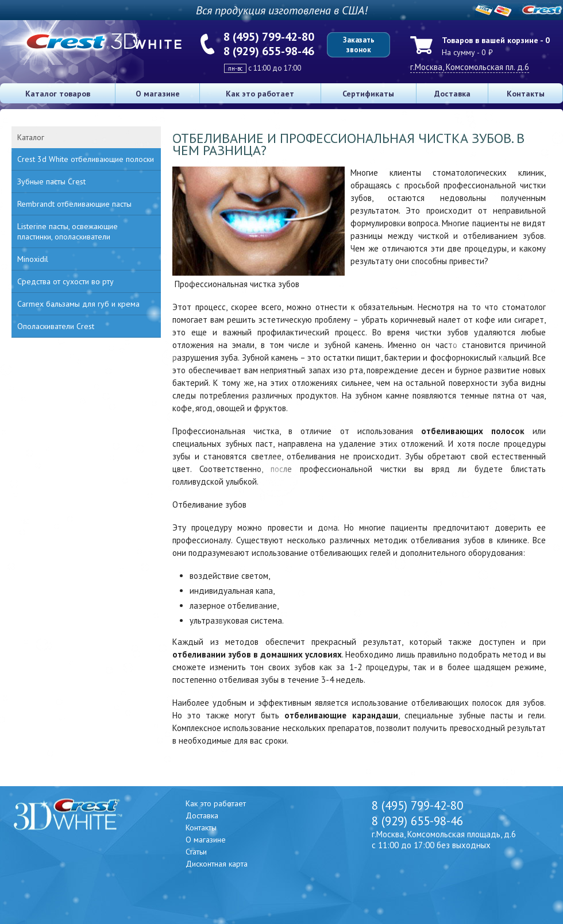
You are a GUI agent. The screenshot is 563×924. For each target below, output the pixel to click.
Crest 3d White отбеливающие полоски (86, 159)
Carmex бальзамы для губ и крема (78, 304)
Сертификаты (368, 94)
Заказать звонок (359, 45)
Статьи (196, 852)
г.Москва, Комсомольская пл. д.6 (470, 67)
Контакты (526, 94)
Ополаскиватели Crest (56, 326)
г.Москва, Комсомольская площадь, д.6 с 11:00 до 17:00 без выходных (444, 840)
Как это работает (260, 94)
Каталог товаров (58, 94)
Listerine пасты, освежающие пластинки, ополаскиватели (68, 231)
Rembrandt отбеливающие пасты (74, 204)
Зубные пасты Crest (51, 181)
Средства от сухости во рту (65, 281)
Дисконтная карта (217, 864)
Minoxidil (33, 259)
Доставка (452, 94)
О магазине (158, 94)
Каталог (31, 137)
